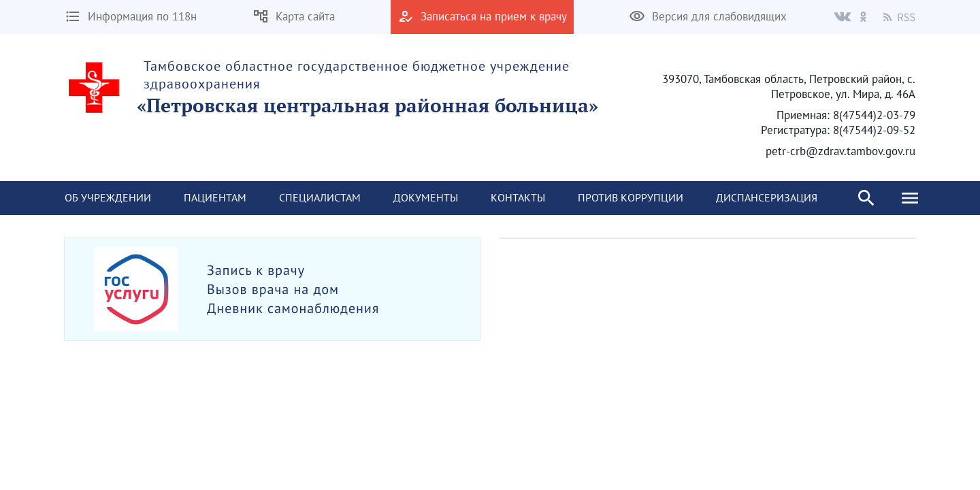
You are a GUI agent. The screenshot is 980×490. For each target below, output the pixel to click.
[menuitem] (108, 198)
